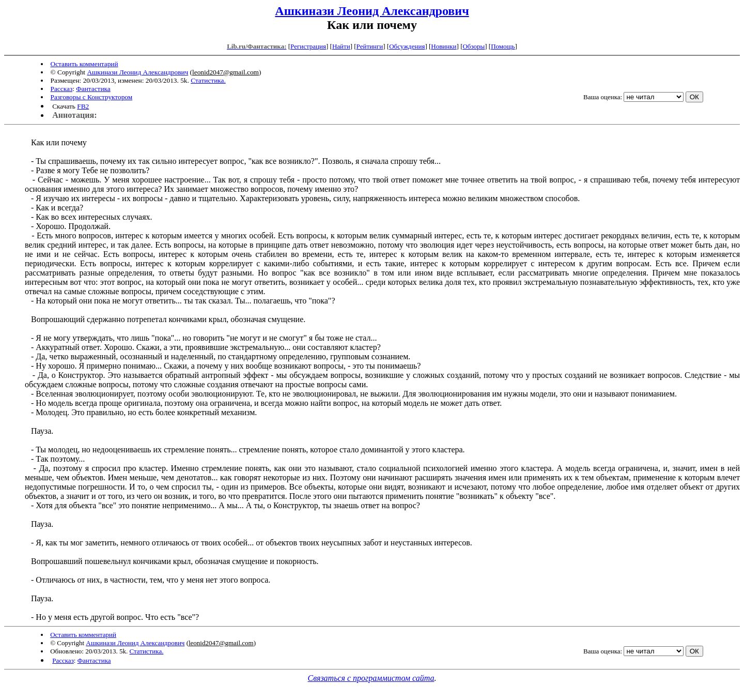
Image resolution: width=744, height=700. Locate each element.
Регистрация (308, 46)
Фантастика (93, 89)
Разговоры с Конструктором (92, 97)
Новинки (444, 46)
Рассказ (62, 89)
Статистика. (208, 80)
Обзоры (474, 46)
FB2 (83, 106)
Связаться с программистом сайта (371, 678)
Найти (341, 46)
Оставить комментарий (84, 64)
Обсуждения (407, 46)
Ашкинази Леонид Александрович (372, 11)
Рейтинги (370, 46)
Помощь (503, 46)
